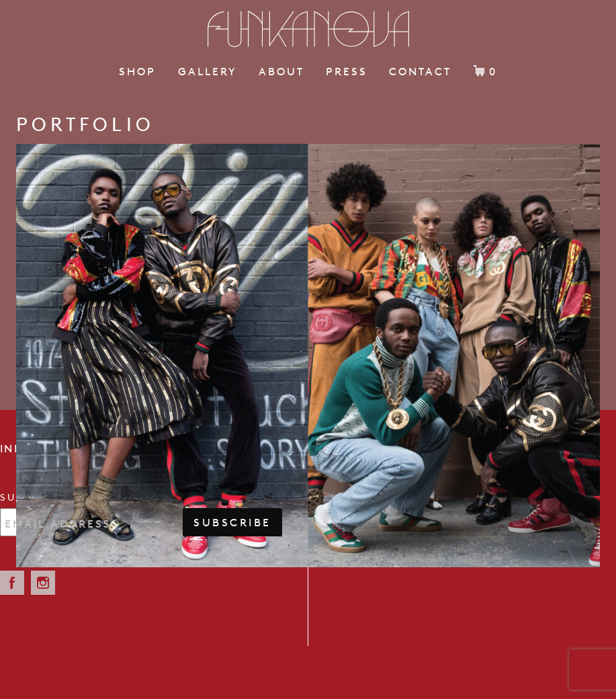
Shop (137, 71)
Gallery (208, 71)
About (281, 71)
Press (347, 71)
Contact (420, 71)
